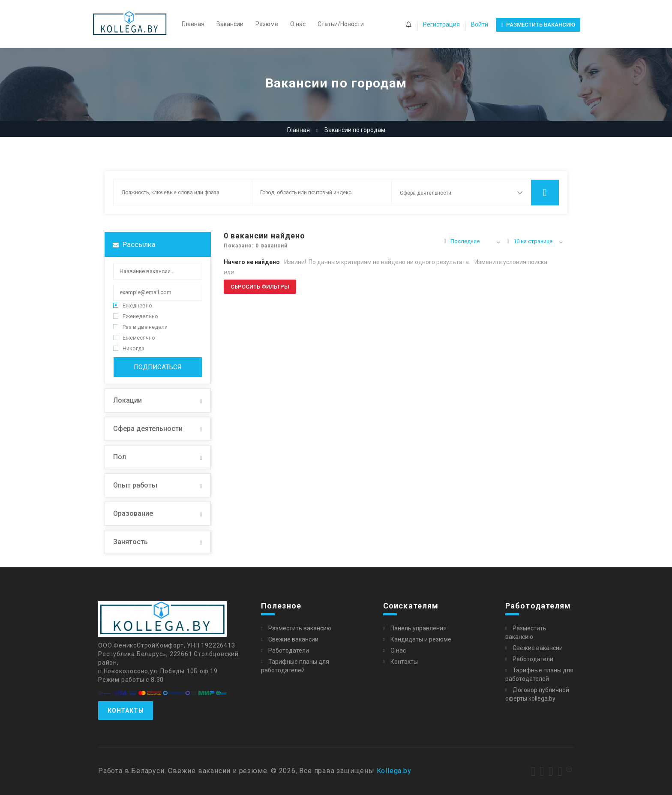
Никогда (129, 348)
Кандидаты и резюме (421, 639)
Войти (480, 24)
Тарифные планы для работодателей (295, 666)
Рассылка (134, 244)
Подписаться (157, 367)
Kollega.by (394, 771)
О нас (298, 24)
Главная (193, 24)
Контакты (126, 711)
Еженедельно (136, 316)
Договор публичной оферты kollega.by (537, 694)
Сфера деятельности (148, 429)
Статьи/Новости (341, 24)
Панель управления (418, 628)
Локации (127, 400)
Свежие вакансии (293, 639)
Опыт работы (135, 485)
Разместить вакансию (300, 628)
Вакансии (230, 24)
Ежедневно (133, 306)
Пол (120, 457)
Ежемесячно (134, 338)
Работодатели (289, 650)
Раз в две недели (140, 327)
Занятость (130, 542)
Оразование (133, 513)
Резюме (267, 24)
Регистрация (441, 24)
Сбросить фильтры (260, 287)
